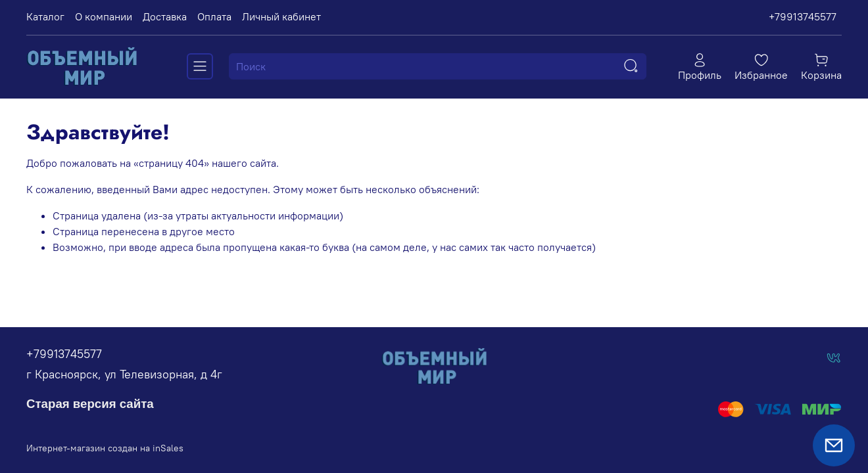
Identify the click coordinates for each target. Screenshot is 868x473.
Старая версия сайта (90, 404)
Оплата (214, 16)
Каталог (45, 16)
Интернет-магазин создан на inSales (105, 448)
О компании (104, 16)
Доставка (165, 16)
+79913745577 (803, 16)
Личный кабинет (281, 16)
